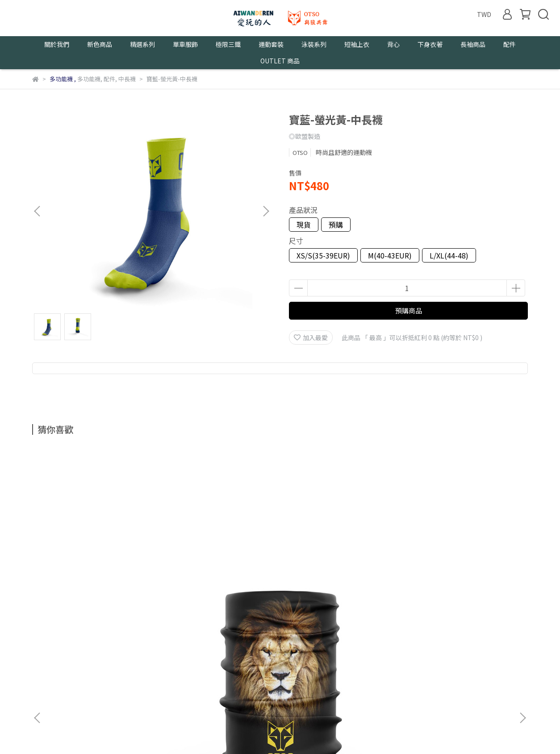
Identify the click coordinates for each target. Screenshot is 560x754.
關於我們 (45, 656)
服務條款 (152, 656)
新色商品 (100, 44)
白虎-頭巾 (220, 558)
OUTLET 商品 (280, 61)
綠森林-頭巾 (340, 558)
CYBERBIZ (224, 731)
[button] (266, 211)
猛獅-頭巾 (99, 558)
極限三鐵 (228, 44)
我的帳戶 (80, 656)
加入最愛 (311, 337)
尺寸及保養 (191, 656)
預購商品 (409, 310)
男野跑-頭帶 (461, 558)
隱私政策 (116, 656)
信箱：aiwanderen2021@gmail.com (86, 698)
